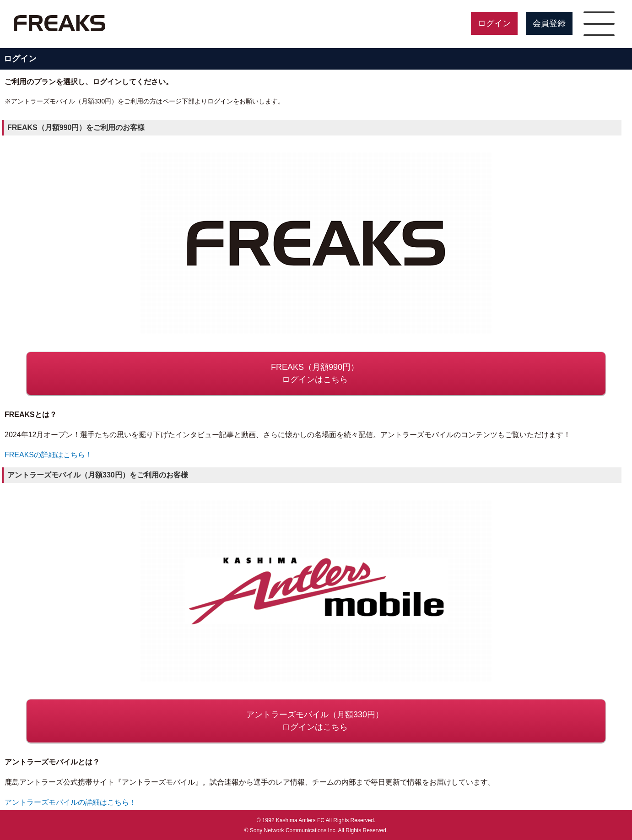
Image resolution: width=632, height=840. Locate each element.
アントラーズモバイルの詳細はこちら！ (70, 802)
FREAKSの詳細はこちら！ (49, 455)
